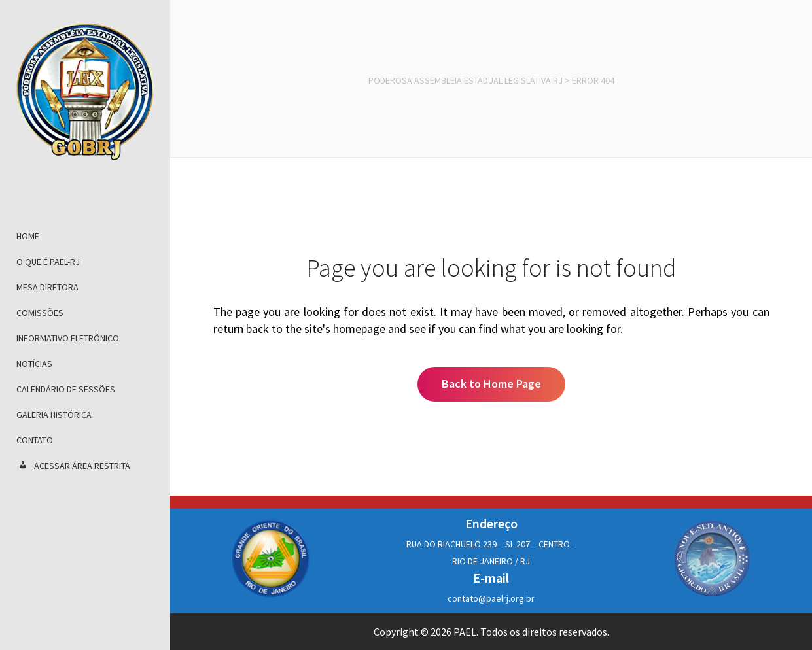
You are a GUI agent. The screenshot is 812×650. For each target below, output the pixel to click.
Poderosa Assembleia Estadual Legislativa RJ (466, 80)
